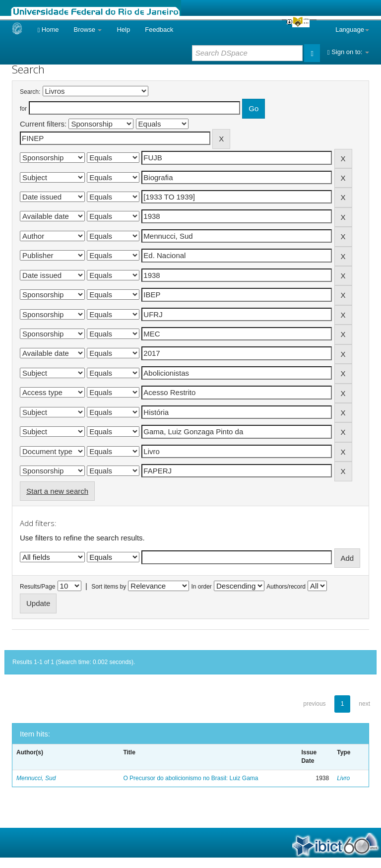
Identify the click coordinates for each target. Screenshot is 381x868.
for (23, 109)
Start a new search (57, 491)
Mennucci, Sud (36, 778)
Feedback (159, 30)
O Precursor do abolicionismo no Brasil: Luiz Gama (190, 778)
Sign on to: (348, 52)
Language (352, 30)
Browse (88, 30)
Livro (343, 778)
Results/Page (37, 587)
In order (202, 587)
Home (48, 30)
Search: (30, 92)
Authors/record (286, 587)
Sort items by (109, 587)
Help (123, 30)
